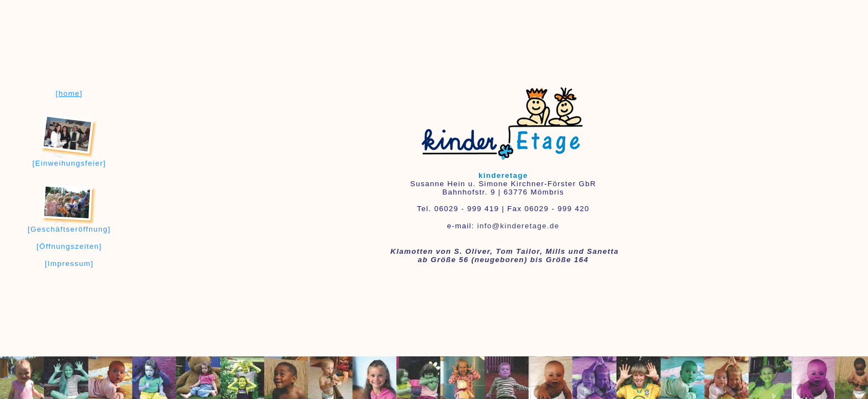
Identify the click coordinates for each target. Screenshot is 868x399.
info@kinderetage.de (518, 226)
